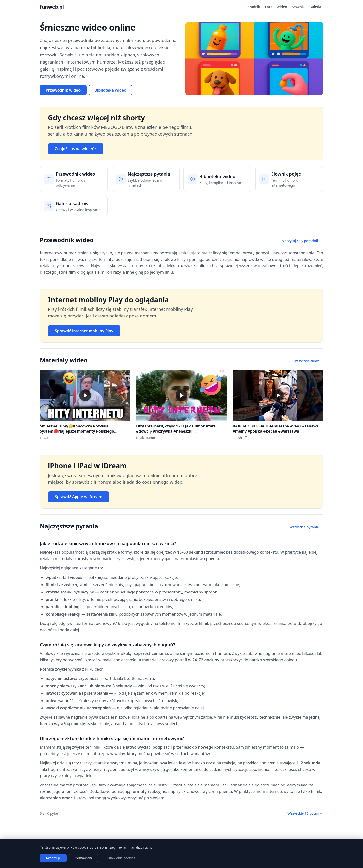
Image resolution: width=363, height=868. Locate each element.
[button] (85, 395)
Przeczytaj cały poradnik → (301, 241)
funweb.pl (52, 7)
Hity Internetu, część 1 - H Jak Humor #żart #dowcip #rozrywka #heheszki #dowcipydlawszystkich (176, 431)
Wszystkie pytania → (306, 527)
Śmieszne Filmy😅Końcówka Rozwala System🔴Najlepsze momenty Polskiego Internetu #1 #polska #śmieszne (77, 431)
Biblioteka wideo (110, 90)
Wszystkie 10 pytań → (305, 813)
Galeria (315, 7)
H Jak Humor (146, 438)
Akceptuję (53, 858)
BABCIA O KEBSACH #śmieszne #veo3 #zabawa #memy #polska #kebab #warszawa (276, 429)
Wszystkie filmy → (308, 361)
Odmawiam (83, 858)
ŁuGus (45, 438)
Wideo (282, 7)
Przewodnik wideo (63, 90)
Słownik (298, 7)
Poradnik (253, 7)
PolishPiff (240, 438)
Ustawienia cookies (121, 858)
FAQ (268, 7)
